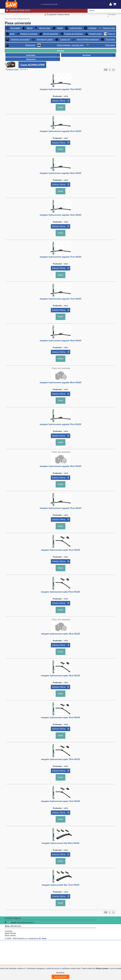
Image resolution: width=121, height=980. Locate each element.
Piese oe (111, 34)
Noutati (23, 69)
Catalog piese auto (20, 10)
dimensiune (31, 59)
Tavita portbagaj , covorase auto (70, 45)
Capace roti (65, 39)
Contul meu (111, 4)
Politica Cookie (102, 968)
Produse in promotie (29, 34)
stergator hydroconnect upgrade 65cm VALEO (60, 131)
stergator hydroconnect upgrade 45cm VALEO (60, 424)
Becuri (30, 28)
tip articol (87, 55)
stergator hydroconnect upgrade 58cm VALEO (60, 215)
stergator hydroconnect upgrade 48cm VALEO (60, 382)
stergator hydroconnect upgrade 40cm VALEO (60, 466)
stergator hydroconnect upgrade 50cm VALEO (60, 341)
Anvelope (92, 28)
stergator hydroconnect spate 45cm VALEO (60, 550)
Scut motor (110, 39)
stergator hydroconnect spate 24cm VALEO (60, 801)
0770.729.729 (53, 4)
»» (113, 70)
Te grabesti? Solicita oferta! (57, 14)
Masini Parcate (10, 933)
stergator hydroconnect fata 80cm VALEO (60, 843)
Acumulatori (15, 28)
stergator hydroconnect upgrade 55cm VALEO (60, 257)
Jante (12, 34)
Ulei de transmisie (51, 34)
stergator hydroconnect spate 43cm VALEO (60, 592)
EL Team (43, 938)
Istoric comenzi (10, 935)
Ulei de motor (45, 28)
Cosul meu (115, 4)
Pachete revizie (95, 34)
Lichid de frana (76, 28)
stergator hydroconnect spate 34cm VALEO (60, 717)
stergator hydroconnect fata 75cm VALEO (60, 885)
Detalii (60, 107)
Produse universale (11, 19)
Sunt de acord (60, 977)
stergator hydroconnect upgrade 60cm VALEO (60, 173)
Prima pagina (112, 14)
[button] (33, 55)
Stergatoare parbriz (24, 19)
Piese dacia (110, 45)
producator (31, 55)
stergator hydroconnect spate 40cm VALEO (60, 634)
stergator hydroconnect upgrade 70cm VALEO (60, 89)
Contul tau (9, 931)
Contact (92, 10)
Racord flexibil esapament (88, 39)
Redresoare (30, 45)
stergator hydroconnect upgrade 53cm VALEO (60, 299)
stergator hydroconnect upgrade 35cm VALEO (60, 508)
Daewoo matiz (109, 28)
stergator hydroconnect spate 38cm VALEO (60, 675)
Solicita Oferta (59, 101)
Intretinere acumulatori (20, 39)
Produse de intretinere (73, 34)
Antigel (60, 28)
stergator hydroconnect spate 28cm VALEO (60, 759)
